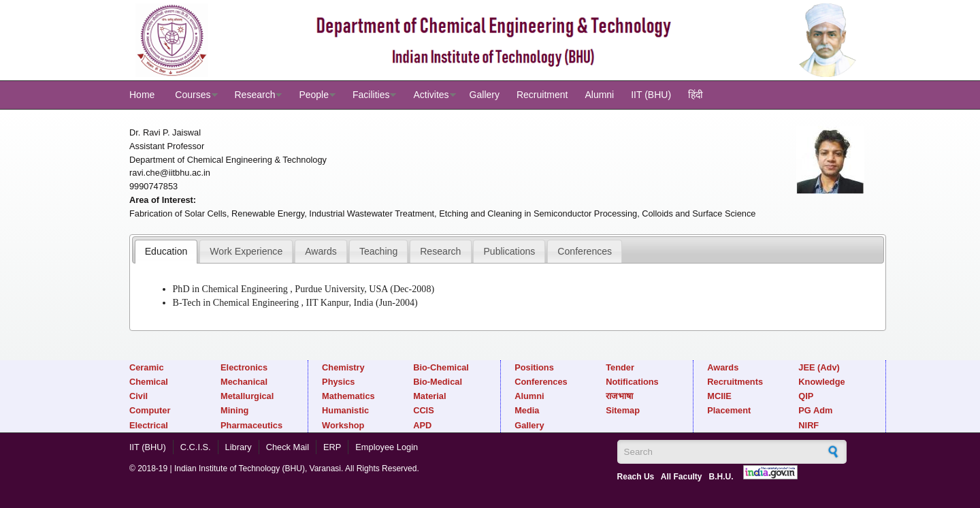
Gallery (485, 95)
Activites (431, 95)
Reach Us (636, 477)
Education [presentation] (166, 251)
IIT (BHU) (651, 95)
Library (239, 447)
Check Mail (288, 447)
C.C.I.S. (196, 447)
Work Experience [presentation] (246, 251)
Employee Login (387, 447)
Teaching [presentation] (378, 251)
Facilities (371, 95)
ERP (332, 447)
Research (255, 95)
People (314, 95)
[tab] (166, 251)
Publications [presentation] (509, 251)
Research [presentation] (440, 251)
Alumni (599, 95)
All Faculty (682, 477)
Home (142, 95)
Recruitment (542, 95)
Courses (193, 95)
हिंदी (696, 95)
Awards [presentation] (321, 251)
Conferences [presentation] (585, 251)
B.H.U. (721, 477)
